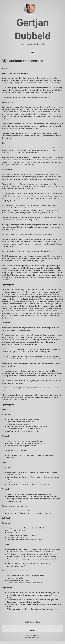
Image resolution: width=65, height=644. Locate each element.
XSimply (31, 637)
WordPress (36, 635)
